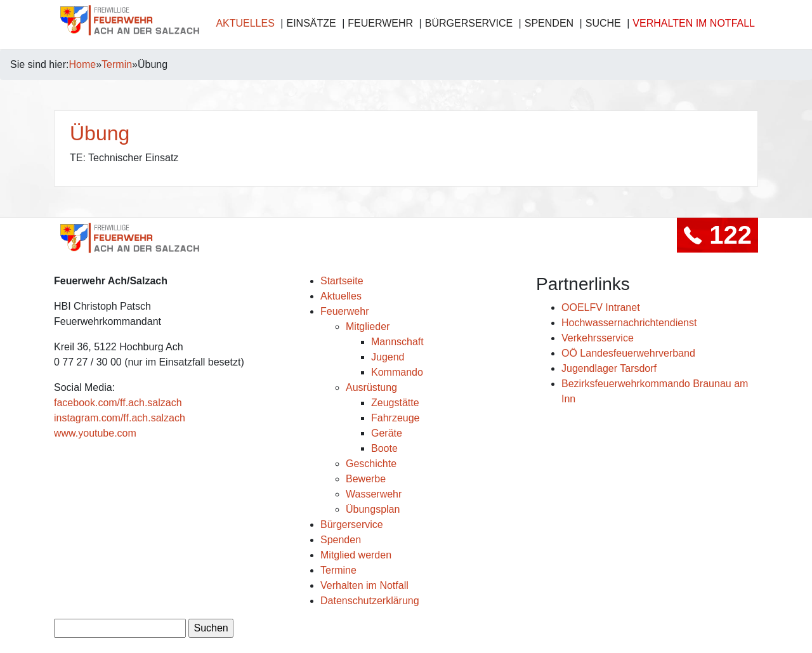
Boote (384, 448)
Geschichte (371, 464)
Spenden (549, 23)
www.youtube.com (95, 433)
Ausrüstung (371, 387)
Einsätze (311, 23)
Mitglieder (368, 326)
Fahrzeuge (396, 418)
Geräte (387, 433)
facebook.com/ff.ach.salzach (118, 403)
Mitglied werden (356, 555)
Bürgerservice (469, 23)
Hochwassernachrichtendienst (629, 323)
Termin (117, 64)
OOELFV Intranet (601, 307)
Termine (338, 570)
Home (83, 64)
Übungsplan (373, 509)
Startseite (342, 281)
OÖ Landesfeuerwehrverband (628, 353)
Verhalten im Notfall (694, 23)
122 (717, 235)
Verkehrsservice (598, 338)
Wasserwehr (374, 494)
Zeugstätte (395, 403)
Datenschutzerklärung (370, 601)
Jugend (388, 357)
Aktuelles (245, 23)
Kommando (397, 372)
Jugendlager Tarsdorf (609, 368)
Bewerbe (366, 479)
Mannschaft (397, 342)
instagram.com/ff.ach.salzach (120, 418)
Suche (603, 23)
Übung (100, 133)
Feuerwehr (380, 23)
